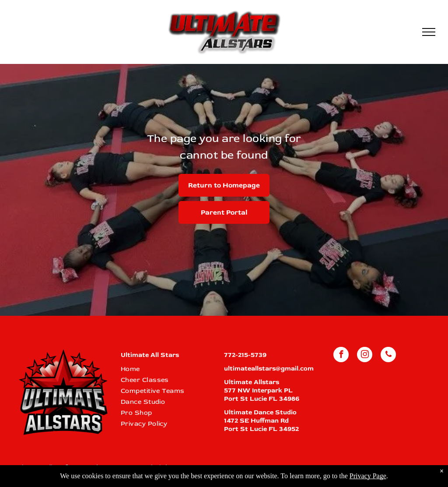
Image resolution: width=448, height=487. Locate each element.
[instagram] (365, 356)
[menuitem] (168, 369)
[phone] (388, 356)
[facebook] (341, 356)
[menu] (429, 32)
